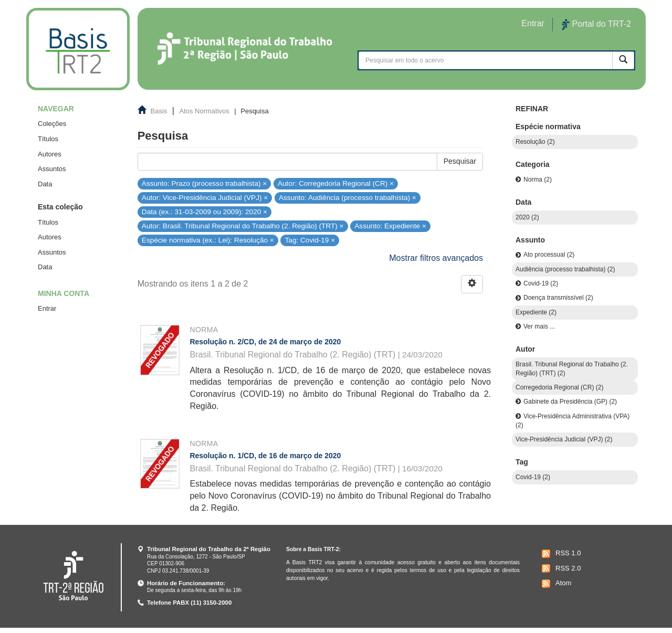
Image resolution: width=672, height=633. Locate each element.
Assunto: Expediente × (390, 226)
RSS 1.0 (560, 554)
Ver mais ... (539, 326)
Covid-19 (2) (541, 283)
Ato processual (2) (549, 255)
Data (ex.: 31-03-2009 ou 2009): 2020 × (204, 212)
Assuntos (52, 169)
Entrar (47, 308)
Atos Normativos (204, 111)
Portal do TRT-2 (596, 25)
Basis (159, 111)
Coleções (52, 124)
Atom (555, 584)
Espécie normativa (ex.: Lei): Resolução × (208, 240)
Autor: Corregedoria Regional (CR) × (336, 183)
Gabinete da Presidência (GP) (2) (570, 402)
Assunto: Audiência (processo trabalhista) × (348, 198)
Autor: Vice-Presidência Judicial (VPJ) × (205, 198)
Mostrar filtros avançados (436, 258)
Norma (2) (538, 180)
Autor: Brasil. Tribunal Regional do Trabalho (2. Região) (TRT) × (243, 226)
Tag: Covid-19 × (310, 240)
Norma (204, 330)
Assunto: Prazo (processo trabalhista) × (204, 183)
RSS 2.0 (560, 568)
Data (45, 184)
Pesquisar (460, 161)
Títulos (48, 139)
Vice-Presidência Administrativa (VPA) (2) (573, 421)
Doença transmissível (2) (558, 298)
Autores (50, 154)
